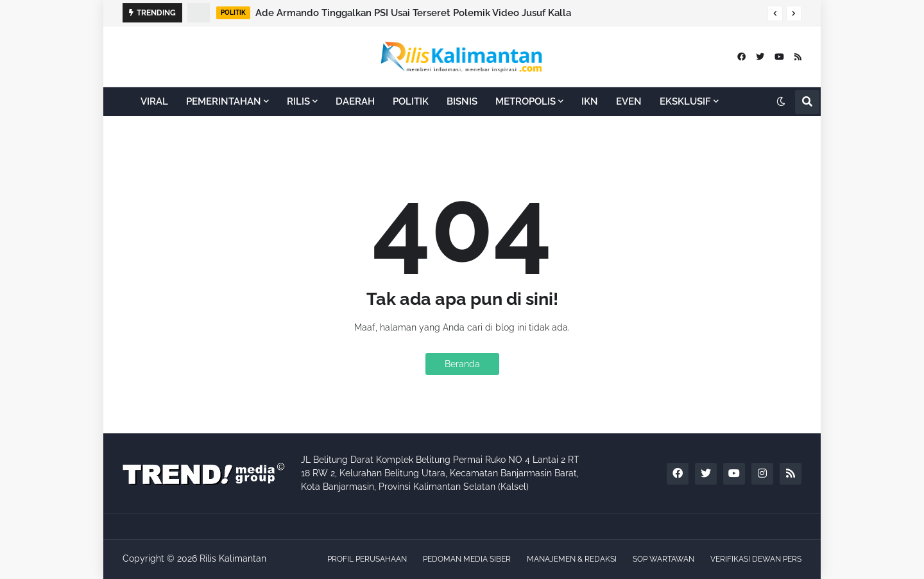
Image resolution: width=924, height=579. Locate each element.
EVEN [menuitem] (629, 101)
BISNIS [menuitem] (462, 101)
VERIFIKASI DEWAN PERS (756, 559)
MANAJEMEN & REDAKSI (572, 559)
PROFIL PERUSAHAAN (367, 559)
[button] (775, 13)
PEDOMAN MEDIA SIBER (467, 559)
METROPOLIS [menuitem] (526, 101)
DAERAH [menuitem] (355, 101)
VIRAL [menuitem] (154, 101)
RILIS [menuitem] (298, 101)
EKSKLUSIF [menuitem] (685, 101)
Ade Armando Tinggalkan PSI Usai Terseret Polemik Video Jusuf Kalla (413, 13)
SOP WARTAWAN (663, 559)
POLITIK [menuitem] (411, 101)
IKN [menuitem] (590, 101)
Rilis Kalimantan (233, 558)
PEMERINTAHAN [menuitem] (224, 101)
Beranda (462, 364)
